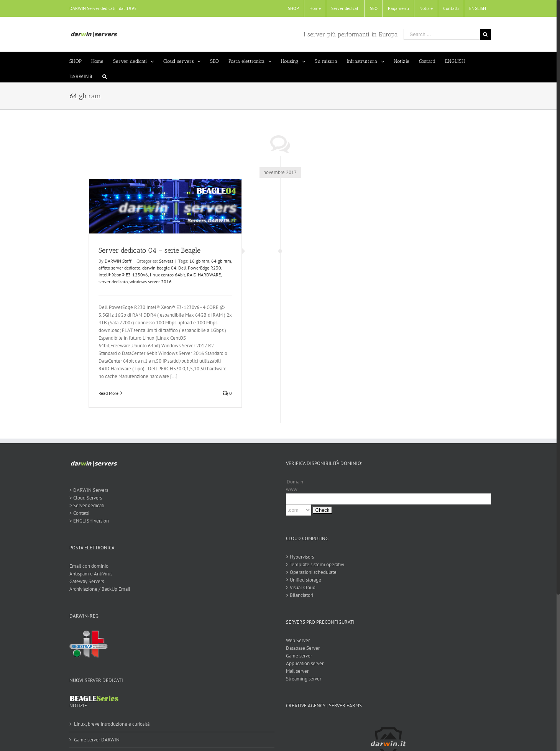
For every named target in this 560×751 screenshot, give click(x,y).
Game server (297, 656)
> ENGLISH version (87, 521)
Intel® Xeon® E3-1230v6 (121, 275)
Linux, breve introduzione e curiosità (110, 724)
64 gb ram (219, 261)
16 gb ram (197, 261)
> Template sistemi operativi (313, 564)
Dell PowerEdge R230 (198, 268)
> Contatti (77, 513)
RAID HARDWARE (202, 275)
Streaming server (302, 679)
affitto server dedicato (117, 268)
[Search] (103, 75)
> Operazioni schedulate (309, 572)
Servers (164, 261)
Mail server (295, 671)
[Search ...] (440, 34)
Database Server (301, 648)
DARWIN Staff (116, 261)
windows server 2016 (149, 282)
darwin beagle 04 (157, 268)
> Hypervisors (298, 557)
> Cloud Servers (84, 498)
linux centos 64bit (166, 275)
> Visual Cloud (299, 587)
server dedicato (111, 282)
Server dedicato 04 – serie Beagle (148, 250)
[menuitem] (291, 8)
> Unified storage (302, 580)
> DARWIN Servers (87, 490)
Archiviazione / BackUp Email (98, 589)
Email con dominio (87, 566)
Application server (303, 663)
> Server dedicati (85, 505)
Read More (107, 393)
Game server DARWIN (95, 740)
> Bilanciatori (298, 595)
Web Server (296, 640)
